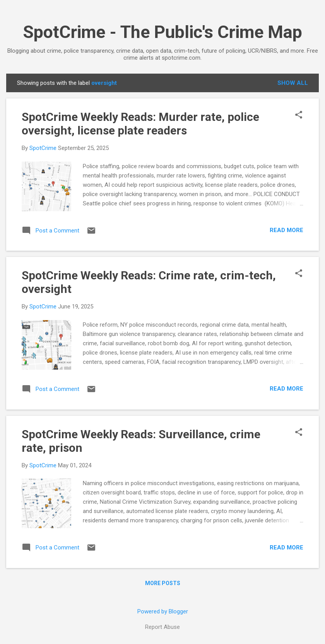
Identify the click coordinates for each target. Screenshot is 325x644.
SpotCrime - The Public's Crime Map (162, 32)
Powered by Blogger (163, 611)
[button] (299, 115)
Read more (287, 230)
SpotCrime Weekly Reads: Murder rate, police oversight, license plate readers (140, 124)
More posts (163, 583)
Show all (293, 83)
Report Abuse (162, 627)
